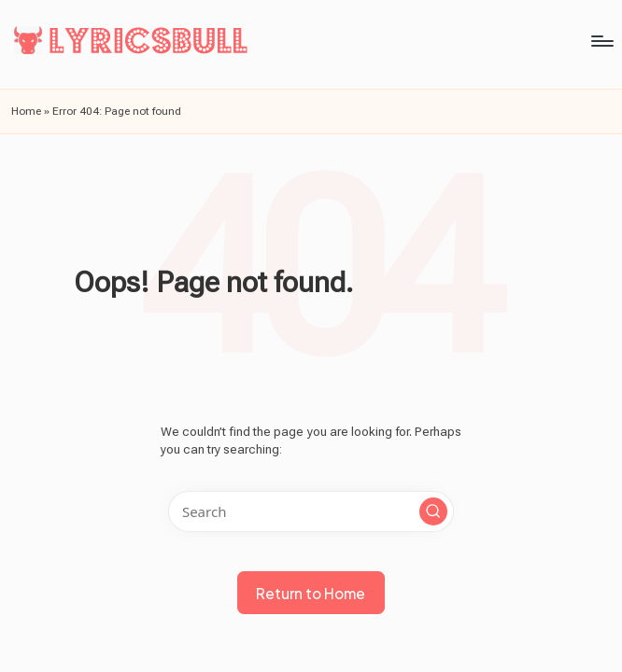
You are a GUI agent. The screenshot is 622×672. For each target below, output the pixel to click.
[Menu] (300, 41)
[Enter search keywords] (311, 511)
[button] (433, 511)
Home (26, 111)
